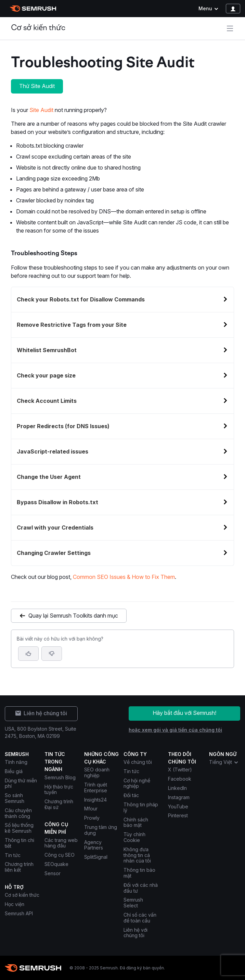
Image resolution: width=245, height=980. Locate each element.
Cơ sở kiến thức (38, 28)
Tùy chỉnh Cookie (134, 837)
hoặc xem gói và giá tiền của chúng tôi (175, 730)
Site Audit (41, 110)
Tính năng (16, 762)
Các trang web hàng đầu (61, 843)
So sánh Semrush (15, 798)
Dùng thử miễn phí (21, 783)
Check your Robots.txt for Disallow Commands (81, 299)
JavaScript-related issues (53, 451)
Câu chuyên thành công (18, 813)
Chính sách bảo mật (136, 822)
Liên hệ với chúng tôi (136, 933)
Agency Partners (94, 845)
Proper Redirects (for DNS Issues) (63, 426)
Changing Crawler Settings (54, 553)
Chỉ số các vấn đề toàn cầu (140, 918)
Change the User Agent (49, 477)
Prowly (92, 818)
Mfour (91, 809)
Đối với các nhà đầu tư (141, 888)
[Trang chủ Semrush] (33, 9)
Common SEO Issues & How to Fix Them (124, 577)
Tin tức (13, 855)
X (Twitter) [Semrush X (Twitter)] (180, 770)
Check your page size (46, 375)
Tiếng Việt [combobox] (224, 762)
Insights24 (95, 800)
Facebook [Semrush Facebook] (180, 779)
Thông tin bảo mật (139, 873)
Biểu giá (14, 771)
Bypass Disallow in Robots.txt (57, 502)
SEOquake (56, 864)
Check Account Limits (47, 401)
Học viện (15, 904)
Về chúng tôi (138, 762)
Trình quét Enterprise (96, 787)
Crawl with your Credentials (55, 528)
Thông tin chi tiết (20, 843)
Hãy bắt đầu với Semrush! (184, 713)
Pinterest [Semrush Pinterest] (178, 815)
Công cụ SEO (60, 855)
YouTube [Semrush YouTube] (178, 807)
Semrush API (19, 913)
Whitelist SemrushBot (47, 350)
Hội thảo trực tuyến (59, 790)
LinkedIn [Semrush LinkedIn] (177, 788)
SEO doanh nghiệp (97, 772)
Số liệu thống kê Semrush (19, 828)
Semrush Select (133, 903)
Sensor (53, 873)
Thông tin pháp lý (141, 807)
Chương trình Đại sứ (59, 804)
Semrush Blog (60, 777)
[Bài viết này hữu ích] (28, 654)
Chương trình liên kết (19, 867)
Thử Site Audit (37, 86)
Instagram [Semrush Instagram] (179, 797)
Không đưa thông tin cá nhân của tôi (138, 855)
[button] (52, 654)
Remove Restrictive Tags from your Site (72, 325)
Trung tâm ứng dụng (101, 830)
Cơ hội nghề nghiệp (137, 783)
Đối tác (131, 795)
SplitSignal (96, 857)
